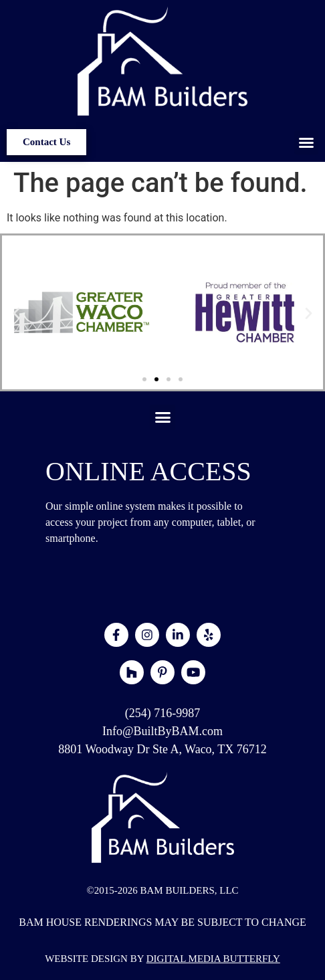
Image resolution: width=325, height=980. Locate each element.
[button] (306, 142)
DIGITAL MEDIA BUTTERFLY (213, 959)
